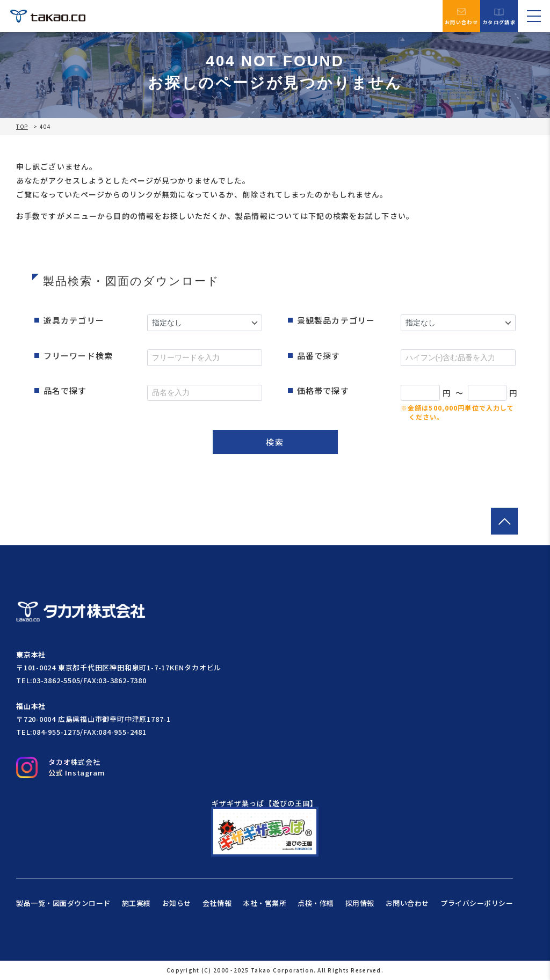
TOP (22, 127)
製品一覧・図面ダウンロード (63, 903)
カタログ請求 (499, 16)
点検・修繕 (316, 903)
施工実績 (136, 903)
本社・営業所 (265, 903)
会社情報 (217, 903)
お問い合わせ (461, 16)
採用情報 (360, 903)
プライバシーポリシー (477, 903)
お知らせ (177, 903)
